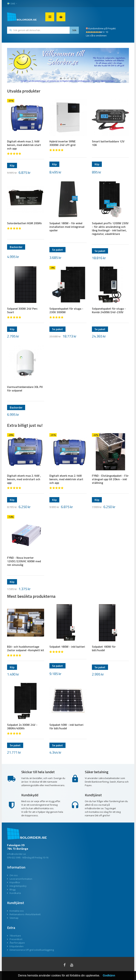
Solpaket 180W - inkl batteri (67, 647)
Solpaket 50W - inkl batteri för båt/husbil (66, 726)
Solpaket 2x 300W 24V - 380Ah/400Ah (22, 726)
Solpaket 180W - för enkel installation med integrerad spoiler (67, 227)
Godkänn (109, 975)
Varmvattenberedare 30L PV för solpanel (25, 389)
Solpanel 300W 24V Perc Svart (22, 310)
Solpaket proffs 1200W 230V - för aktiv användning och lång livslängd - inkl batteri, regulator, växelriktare (110, 228)
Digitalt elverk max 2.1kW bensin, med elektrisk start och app (24, 145)
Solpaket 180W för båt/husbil (104, 648)
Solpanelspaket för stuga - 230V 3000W (66, 310)
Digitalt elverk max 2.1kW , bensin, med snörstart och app (24, 479)
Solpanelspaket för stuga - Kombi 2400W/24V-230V (109, 310)
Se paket (57, 250)
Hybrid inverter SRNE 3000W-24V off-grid (63, 143)
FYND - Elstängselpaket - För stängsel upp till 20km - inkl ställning (110, 479)
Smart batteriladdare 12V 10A (108, 143)
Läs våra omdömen (96, 36)
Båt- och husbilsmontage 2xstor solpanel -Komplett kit (26, 648)
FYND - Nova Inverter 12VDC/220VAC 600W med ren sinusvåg (24, 561)
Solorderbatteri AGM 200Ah (24, 223)
